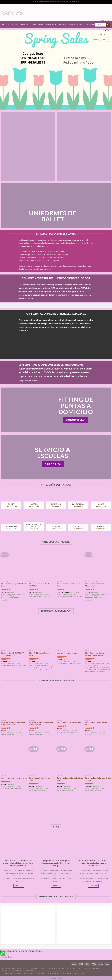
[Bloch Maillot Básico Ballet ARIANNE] (42, 564)
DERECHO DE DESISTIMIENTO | (51, 973)
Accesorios (52, 24)
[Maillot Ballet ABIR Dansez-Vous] (70, 703)
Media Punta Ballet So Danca (68, 653)
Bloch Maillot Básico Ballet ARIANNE (39, 585)
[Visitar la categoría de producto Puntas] (101, 524)
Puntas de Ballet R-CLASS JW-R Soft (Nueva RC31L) (13, 654)
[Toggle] (2, 957)
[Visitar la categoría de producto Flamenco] (56, 502)
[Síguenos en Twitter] (12, 13)
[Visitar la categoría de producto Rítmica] (78, 524)
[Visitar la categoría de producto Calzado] (34, 502)
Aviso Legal (78, 968)
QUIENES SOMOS (7, 973)
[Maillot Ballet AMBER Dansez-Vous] (98, 703)
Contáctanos (28, 970)
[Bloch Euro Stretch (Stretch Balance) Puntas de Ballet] (98, 633)
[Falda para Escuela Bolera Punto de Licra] (70, 758)
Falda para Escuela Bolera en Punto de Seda (98, 779)
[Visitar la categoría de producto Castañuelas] (78, 502)
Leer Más (19, 886)
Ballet (5, 24)
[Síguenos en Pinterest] (21, 13)
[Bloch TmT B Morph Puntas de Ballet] (42, 633)
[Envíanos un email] (17, 13)
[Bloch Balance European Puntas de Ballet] (14, 564)
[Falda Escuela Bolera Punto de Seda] (42, 758)
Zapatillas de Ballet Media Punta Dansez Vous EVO (41, 723)
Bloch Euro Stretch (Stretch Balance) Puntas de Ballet (95, 654)
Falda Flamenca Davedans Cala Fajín (68, 585)
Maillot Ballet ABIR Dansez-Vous (69, 722)
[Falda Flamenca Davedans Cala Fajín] (70, 564)
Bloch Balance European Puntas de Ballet (14, 585)
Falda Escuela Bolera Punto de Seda (40, 779)
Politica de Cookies (92, 968)
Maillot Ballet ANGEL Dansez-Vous (14, 778)
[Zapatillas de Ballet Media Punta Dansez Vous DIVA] (14, 703)
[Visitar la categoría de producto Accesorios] (11, 524)
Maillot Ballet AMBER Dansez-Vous (96, 723)
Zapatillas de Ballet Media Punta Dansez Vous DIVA (13, 723)
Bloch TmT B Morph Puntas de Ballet (40, 654)
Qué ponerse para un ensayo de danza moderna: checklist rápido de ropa (56, 863)
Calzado (15, 24)
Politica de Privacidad (12, 970)
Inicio (4, 968)
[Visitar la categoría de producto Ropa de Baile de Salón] (34, 524)
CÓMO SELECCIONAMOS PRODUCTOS (27, 973)
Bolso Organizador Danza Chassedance (94, 585)
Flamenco (26, 24)
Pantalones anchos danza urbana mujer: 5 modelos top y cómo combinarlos (93, 863)
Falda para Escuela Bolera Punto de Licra (70, 779)
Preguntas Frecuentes (37, 968)
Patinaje (73, 24)
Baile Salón (39, 24)
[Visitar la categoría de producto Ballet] (11, 502)
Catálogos (52, 968)
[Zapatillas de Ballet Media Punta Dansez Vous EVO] (42, 703)
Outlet (83, 25)
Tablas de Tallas (65, 968)
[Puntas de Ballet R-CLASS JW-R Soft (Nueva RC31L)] (14, 633)
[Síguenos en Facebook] (4, 13)
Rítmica (63, 24)
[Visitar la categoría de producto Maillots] (56, 524)
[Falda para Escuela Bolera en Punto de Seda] (98, 758)
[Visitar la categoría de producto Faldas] (101, 502)
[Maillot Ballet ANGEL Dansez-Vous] (14, 758)
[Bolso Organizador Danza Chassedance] (98, 564)
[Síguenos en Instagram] (8, 13)
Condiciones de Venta (17, 968)
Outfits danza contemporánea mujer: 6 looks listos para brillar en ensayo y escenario (19, 863)
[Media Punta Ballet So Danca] (70, 633)
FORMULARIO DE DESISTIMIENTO (72, 973)
